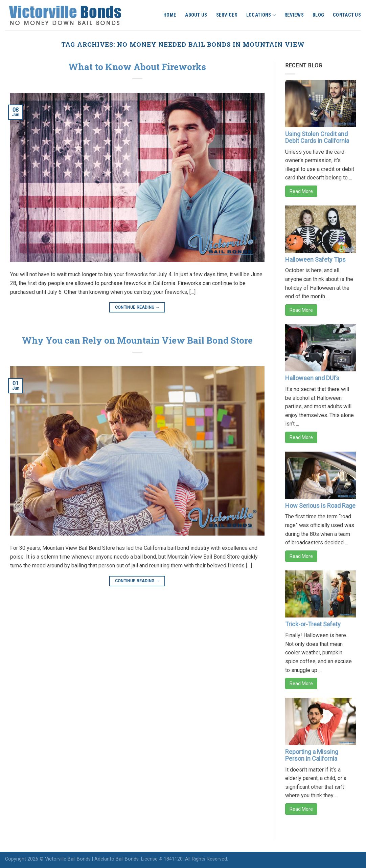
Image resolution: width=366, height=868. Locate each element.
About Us (196, 15)
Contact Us (347, 15)
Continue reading (138, 308)
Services (227, 15)
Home (170, 15)
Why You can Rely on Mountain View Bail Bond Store (137, 340)
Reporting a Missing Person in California (312, 755)
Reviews (294, 15)
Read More (301, 191)
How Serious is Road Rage (320, 506)
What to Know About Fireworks (137, 67)
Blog (318, 15)
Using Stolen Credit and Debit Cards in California (317, 137)
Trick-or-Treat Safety (313, 624)
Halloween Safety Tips (315, 259)
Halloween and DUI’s (312, 378)
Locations (261, 15)
